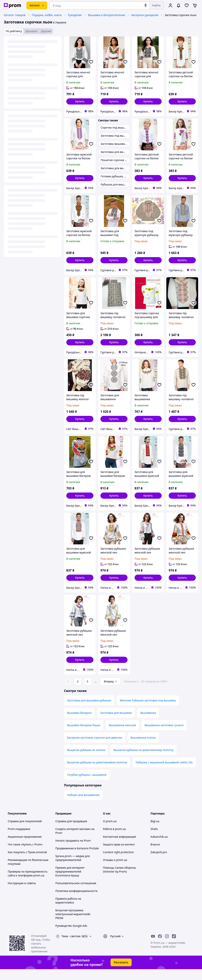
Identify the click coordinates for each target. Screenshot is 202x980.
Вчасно (155, 855)
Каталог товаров (15, 15)
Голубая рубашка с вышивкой (87, 786)
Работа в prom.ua (114, 840)
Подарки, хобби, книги (47, 15)
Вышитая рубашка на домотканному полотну (144, 761)
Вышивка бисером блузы (84, 736)
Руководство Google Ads (71, 937)
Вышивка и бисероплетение (107, 15)
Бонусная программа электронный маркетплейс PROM (73, 925)
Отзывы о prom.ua (115, 871)
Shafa (154, 840)
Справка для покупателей (25, 832)
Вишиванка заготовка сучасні (164, 736)
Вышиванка (148, 724)
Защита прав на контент (119, 855)
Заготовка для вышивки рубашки (89, 711)
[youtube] (153, 947)
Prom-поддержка (19, 840)
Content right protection (118, 863)
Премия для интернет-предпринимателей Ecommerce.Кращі (70, 882)
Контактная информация (119, 847)
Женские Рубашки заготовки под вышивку (148, 711)
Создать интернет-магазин (73, 840)
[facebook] (160, 947)
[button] (80, 101)
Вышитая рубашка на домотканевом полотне (97, 773)
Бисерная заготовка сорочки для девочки (95, 748)
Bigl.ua (155, 832)
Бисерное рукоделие (145, 15)
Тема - (71, 947)
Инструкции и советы (22, 894)
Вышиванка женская (122, 736)
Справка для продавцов (71, 832)
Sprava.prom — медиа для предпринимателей (73, 869)
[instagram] (167, 947)
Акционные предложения (25, 847)
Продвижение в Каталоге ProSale (77, 859)
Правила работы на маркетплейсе (68, 911)
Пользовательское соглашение (76, 894)
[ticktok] (174, 947)
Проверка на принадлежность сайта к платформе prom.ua (28, 884)
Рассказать (121, 973)
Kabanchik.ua (159, 847)
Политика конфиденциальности (76, 902)
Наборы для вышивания (83, 806)
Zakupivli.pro (159, 863)
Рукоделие (75, 15)
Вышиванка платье (143, 748)
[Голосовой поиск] (146, 5)
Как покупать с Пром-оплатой (27, 863)
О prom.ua (110, 832)
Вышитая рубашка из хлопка (86, 761)
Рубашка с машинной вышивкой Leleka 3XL (164, 773)
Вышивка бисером (79, 724)
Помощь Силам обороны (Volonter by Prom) (120, 880)
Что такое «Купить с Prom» (25, 855)
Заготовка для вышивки (116, 724)
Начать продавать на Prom (73, 851)
